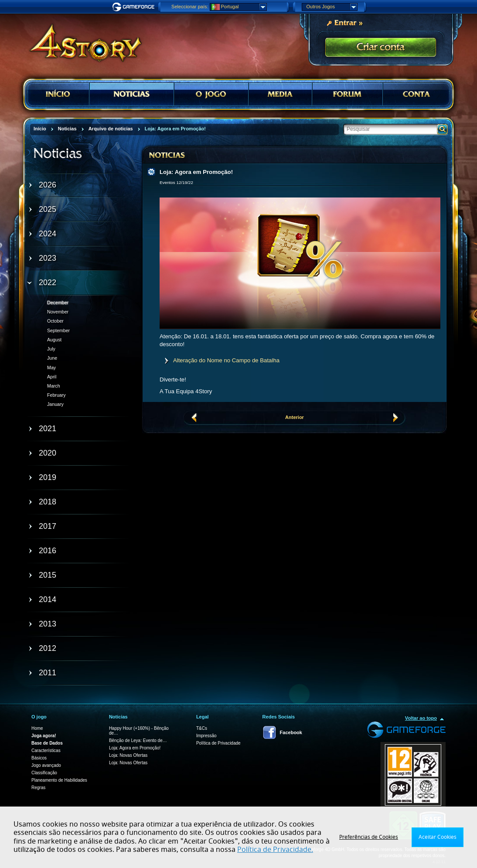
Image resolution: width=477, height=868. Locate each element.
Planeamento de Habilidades (59, 780)
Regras (38, 788)
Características (46, 751)
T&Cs (202, 728)
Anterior (295, 417)
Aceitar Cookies (438, 837)
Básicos (39, 758)
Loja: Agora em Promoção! (135, 748)
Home (37, 728)
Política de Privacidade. (275, 850)
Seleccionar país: (190, 7)
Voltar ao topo (421, 718)
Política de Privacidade (218, 743)
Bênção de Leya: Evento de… (138, 740)
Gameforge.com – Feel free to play (135, 7)
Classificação (44, 773)
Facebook (291, 732)
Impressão (206, 736)
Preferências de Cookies (369, 837)
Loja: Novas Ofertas (128, 755)
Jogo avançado (46, 765)
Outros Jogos (332, 7)
